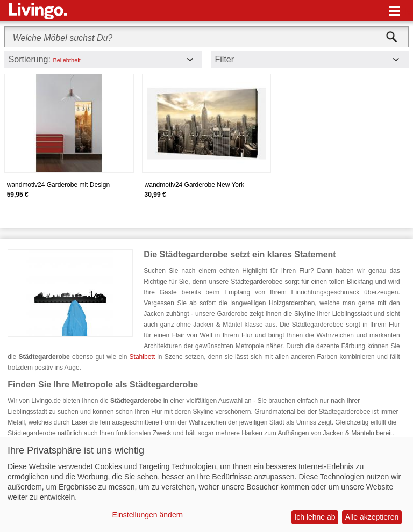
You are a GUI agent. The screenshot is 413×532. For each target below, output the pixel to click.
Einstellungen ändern (148, 515)
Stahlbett (142, 357)
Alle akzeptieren (372, 517)
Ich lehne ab (315, 517)
